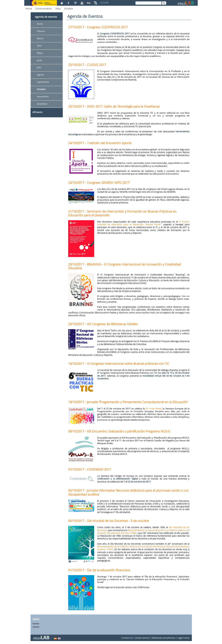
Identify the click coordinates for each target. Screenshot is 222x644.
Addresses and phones (163, 638)
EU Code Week (153, 409)
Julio (39, 68)
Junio (40, 60)
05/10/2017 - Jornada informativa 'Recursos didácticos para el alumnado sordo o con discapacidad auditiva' (129, 492)
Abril (39, 46)
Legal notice (183, 638)
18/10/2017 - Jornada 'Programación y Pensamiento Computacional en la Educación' (128, 402)
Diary (58, 9)
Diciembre (42, 104)
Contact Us (127, 638)
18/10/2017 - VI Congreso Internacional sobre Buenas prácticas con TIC (119, 364)
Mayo (40, 53)
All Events (37, 112)
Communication (44, 9)
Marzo (40, 38)
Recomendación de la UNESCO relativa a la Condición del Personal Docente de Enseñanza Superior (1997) (143, 548)
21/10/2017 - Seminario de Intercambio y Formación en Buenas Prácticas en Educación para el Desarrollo (122, 213)
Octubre (68, 9)
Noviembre (43, 96)
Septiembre (43, 82)
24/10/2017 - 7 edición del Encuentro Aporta (100, 143)
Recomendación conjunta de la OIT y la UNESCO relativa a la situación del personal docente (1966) (143, 532)
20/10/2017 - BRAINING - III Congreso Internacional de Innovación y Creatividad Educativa (125, 266)
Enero (40, 24)
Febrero (41, 31)
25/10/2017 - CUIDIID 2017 (87, 65)
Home (29, 9)
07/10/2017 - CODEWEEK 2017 (90, 469)
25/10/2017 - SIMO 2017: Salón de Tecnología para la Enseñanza (114, 106)
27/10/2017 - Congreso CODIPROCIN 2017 (98, 27)
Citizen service (142, 638)
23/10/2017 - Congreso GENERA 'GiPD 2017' (99, 183)
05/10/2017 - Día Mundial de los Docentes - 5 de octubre (109, 521)
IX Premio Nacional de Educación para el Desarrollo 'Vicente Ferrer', (143, 223)
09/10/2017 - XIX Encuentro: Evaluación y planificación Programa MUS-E (119, 431)
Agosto (41, 75)
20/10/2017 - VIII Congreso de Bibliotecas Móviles (103, 324)
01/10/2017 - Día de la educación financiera (99, 570)
